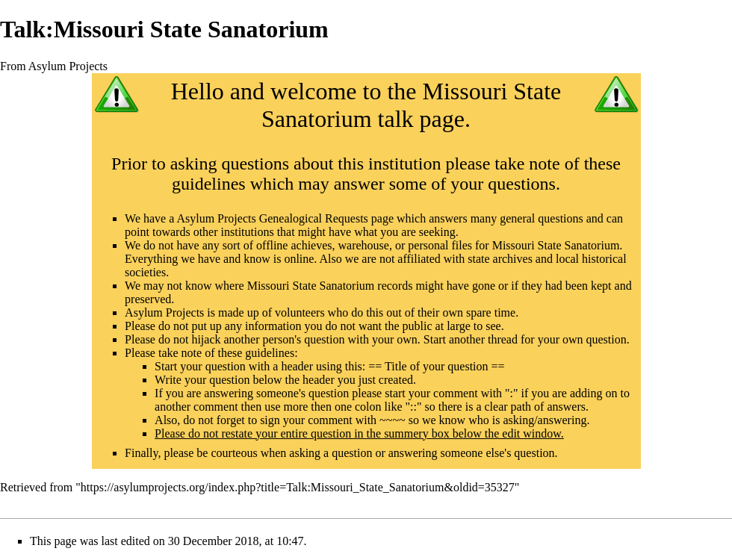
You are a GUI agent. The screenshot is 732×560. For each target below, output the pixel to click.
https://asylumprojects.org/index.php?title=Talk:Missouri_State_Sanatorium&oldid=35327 (298, 487)
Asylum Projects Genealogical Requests (272, 218)
